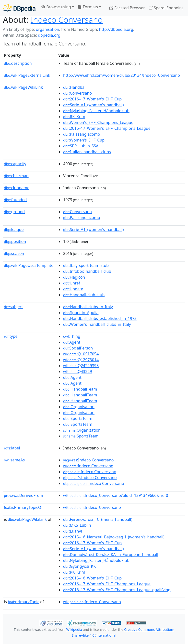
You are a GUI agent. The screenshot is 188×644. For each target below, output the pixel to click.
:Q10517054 (81, 354)
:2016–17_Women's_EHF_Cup (92, 99)
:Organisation (79, 407)
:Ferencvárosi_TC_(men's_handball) (98, 519)
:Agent (72, 342)
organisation (47, 29)
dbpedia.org (49, 35)
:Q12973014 (81, 360)
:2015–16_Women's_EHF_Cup (92, 578)
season (14, 253)
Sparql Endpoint (166, 8)
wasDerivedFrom (23, 495)
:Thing (72, 336)
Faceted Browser (127, 8)
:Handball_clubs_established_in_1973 (100, 318)
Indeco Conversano (67, 20)
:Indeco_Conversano (92, 507)
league (14, 229)
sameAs (14, 460)
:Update (73, 289)
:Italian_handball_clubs (87, 152)
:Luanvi (73, 531)
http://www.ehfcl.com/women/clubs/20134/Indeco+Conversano (122, 75)
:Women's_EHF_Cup (84, 140)
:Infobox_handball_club (87, 271)
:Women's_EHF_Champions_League (98, 122)
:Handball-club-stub (84, 295)
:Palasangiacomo (82, 134)
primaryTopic (23, 602)
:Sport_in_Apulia (81, 313)
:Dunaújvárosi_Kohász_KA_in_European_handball (111, 555)
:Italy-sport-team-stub (86, 265)
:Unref (72, 283)
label (12, 448)
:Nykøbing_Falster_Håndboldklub (96, 111)
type (11, 336)
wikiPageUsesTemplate (29, 265)
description (18, 63)
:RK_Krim (74, 117)
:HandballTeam (80, 389)
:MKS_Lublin (77, 525)
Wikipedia (74, 629)
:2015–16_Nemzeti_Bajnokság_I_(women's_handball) (114, 537)
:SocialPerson (78, 348)
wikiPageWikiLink (23, 87)
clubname (17, 188)
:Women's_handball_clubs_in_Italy (97, 324)
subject (13, 307)
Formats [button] (88, 7)
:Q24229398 (81, 366)
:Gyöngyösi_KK (79, 566)
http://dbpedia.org (116, 29)
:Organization (82, 430)
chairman (16, 176)
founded (15, 200)
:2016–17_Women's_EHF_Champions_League (107, 128)
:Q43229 (78, 371)
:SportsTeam (78, 418)
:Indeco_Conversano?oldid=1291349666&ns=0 (116, 495)
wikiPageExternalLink (27, 75)
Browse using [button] (56, 7)
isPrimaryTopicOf (23, 507)
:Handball (75, 87)
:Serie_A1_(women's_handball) (94, 105)
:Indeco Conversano (88, 460)
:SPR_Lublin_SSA (81, 146)
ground (14, 212)
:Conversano (77, 93)
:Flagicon (74, 277)
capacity (15, 164)
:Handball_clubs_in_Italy (88, 307)
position (15, 241)
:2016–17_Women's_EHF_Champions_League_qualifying (117, 590)
